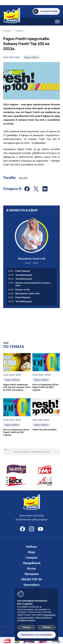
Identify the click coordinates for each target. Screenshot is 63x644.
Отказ (47, 627)
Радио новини (31, 57)
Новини (19, 31)
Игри (32, 552)
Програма (32, 574)
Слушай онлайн (46, 11)
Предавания (32, 563)
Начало (7, 31)
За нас (32, 569)
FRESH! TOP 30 (32, 579)
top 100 (23, 178)
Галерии (32, 558)
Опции (27, 627)
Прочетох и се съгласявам (36, 635)
